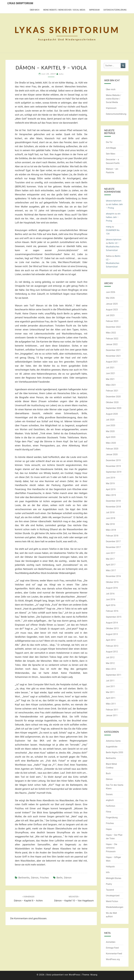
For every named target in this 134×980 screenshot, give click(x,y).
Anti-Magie (111, 148)
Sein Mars (111, 154)
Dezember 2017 (113, 541)
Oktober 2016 (112, 582)
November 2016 (113, 576)
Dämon (35, 878)
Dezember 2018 (113, 501)
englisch (110, 800)
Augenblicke (112, 747)
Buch (108, 773)
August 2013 (112, 634)
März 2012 (111, 669)
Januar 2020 (112, 454)
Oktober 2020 (112, 402)
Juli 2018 (110, 512)
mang (109, 227)
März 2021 (111, 385)
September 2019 (114, 472)
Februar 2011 (112, 710)
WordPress (75, 975)
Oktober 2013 (112, 628)
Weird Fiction (112, 901)
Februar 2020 (112, 449)
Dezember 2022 (113, 327)
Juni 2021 (111, 373)
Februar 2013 (112, 646)
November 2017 (113, 547)
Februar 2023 (112, 321)
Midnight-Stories (114, 878)
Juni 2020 (111, 425)
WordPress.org (113, 959)
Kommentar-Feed (114, 954)
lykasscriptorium (114, 201)
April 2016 (111, 605)
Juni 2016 (111, 599)
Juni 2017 (111, 553)
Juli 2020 (110, 420)
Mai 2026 (110, 298)
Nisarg (94, 975)
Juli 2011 (110, 681)
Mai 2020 (110, 431)
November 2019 (113, 466)
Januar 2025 (112, 304)
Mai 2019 (110, 483)
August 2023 (112, 310)
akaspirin (110, 214)
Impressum (94, 10)
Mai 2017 (110, 559)
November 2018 (113, 507)
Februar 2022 (112, 339)
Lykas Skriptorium (20, 3)
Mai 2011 (110, 692)
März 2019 (111, 495)
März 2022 (111, 333)
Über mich (35, 10)
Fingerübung (112, 817)
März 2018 (111, 530)
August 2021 (112, 362)
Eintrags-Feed (112, 948)
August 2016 (112, 588)
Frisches (44, 878)
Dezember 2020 (113, 397)
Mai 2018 (110, 524)
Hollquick (110, 867)
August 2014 (112, 623)
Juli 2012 (110, 657)
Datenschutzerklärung (115, 10)
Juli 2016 (110, 594)
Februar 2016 (112, 611)
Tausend (110, 890)
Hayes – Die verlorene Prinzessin (112, 848)
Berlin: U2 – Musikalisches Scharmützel (113, 247)
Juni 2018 (111, 518)
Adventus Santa (113, 741)
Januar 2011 (112, 715)
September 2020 (114, 408)
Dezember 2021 (113, 350)
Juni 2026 (111, 292)
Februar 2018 (112, 536)
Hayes (109, 829)
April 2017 (111, 565)
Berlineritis (24, 878)
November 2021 (113, 356)
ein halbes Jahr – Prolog (113, 217)
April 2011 (111, 698)
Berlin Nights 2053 (115, 752)
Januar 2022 (112, 344)
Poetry (109, 884)
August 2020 (112, 414)
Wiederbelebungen (115, 907)
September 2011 (114, 675)
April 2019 (111, 489)
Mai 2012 (110, 663)
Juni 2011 (111, 686)
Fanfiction (111, 806)
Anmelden (111, 942)
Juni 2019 (111, 478)
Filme (109, 812)
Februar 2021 (112, 391)
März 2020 (111, 443)
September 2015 (114, 617)
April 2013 (111, 640)
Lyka (61, 74)
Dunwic (109, 794)
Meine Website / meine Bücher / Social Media (64, 10)
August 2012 (112, 652)
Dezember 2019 (113, 460)
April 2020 (111, 437)
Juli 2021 (110, 368)
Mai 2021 (110, 379)
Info (108, 872)
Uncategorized (113, 896)
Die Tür (109, 142)
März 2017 (111, 570)
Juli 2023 (110, 315)
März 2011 (111, 704)
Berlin (60, 878)
